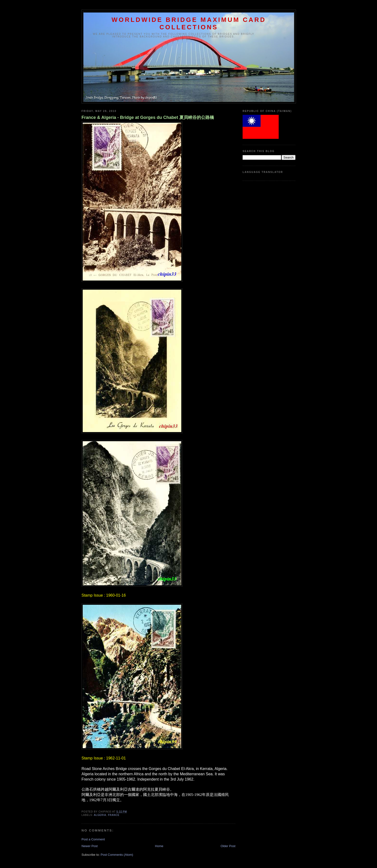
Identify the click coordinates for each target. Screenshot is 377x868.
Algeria (100, 815)
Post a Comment (93, 839)
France (114, 815)
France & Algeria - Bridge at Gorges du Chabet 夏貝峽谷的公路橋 (148, 117)
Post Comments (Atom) (117, 855)
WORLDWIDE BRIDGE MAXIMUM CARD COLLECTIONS (189, 23)
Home (159, 846)
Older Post (228, 846)
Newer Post (90, 846)
